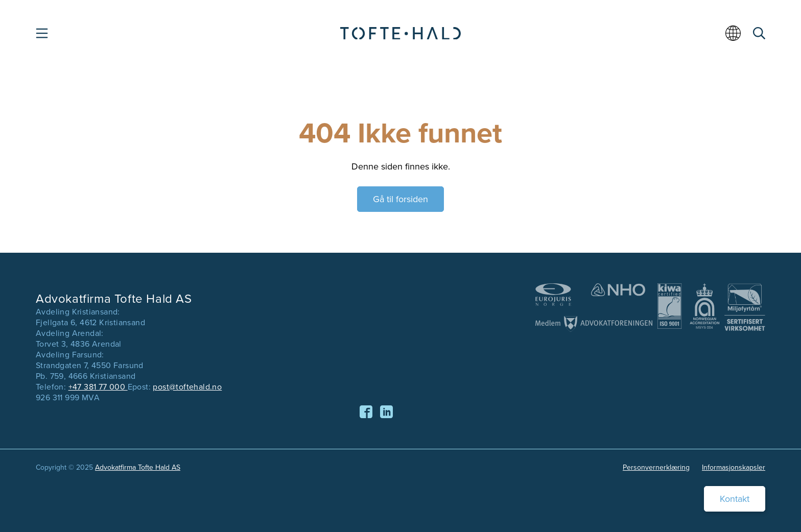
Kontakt (735, 499)
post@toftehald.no (187, 387)
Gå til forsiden (400, 199)
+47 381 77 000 (98, 387)
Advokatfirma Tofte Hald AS (138, 467)
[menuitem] (735, 37)
